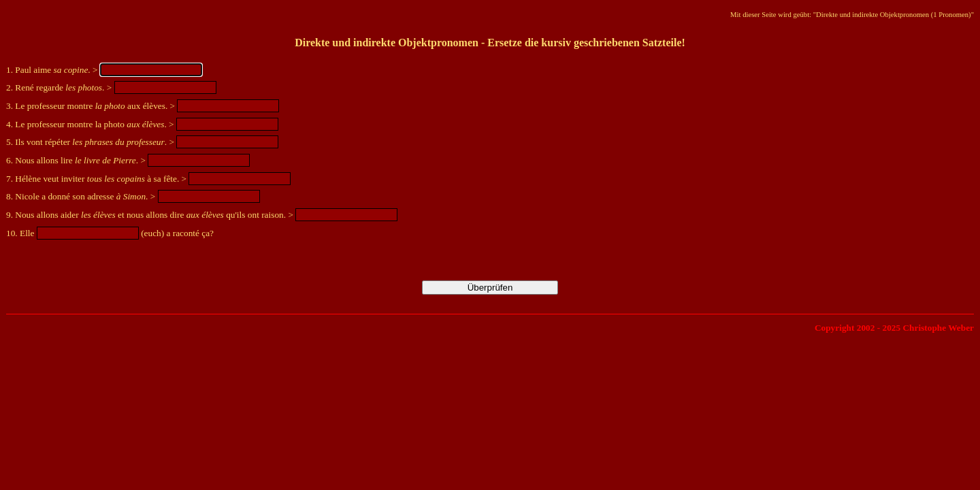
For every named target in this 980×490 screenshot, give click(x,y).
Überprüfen (490, 288)
